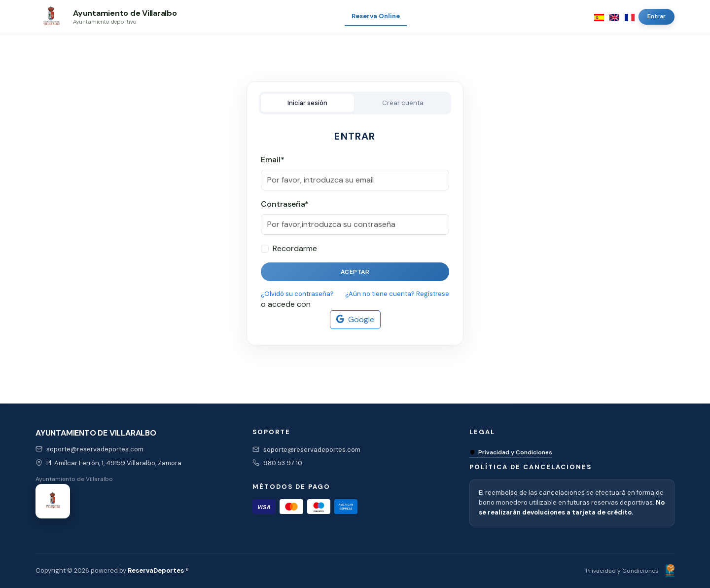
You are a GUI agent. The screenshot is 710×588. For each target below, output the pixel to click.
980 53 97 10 (283, 463)
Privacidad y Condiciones (511, 452)
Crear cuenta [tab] (403, 103)
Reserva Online (376, 16)
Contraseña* (285, 204)
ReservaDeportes (156, 570)
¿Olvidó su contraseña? (297, 294)
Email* (273, 160)
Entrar (657, 16)
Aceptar (355, 272)
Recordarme (295, 248)
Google (355, 320)
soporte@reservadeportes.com (95, 449)
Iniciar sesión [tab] (307, 103)
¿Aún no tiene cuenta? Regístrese (397, 294)
